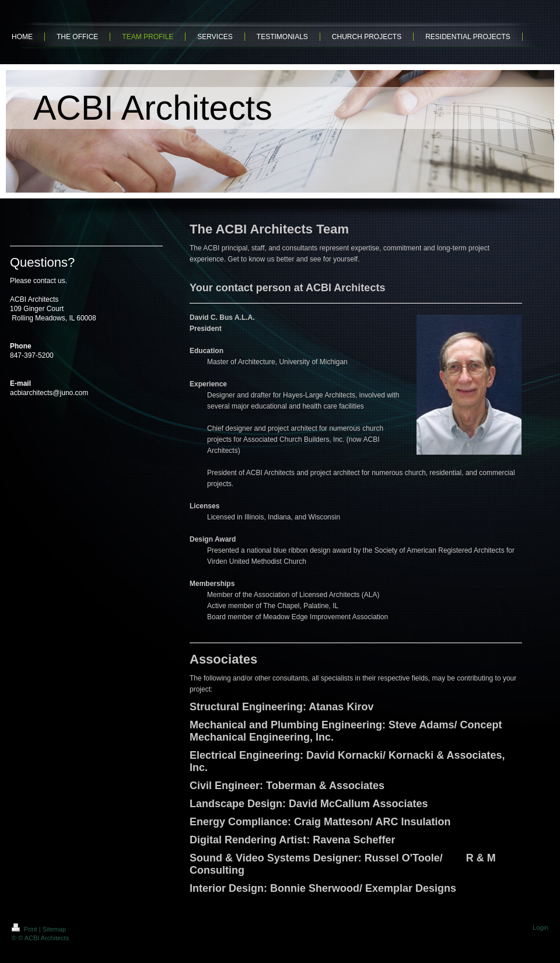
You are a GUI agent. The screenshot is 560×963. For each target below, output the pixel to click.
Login (540, 927)
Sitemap (54, 929)
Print (25, 929)
